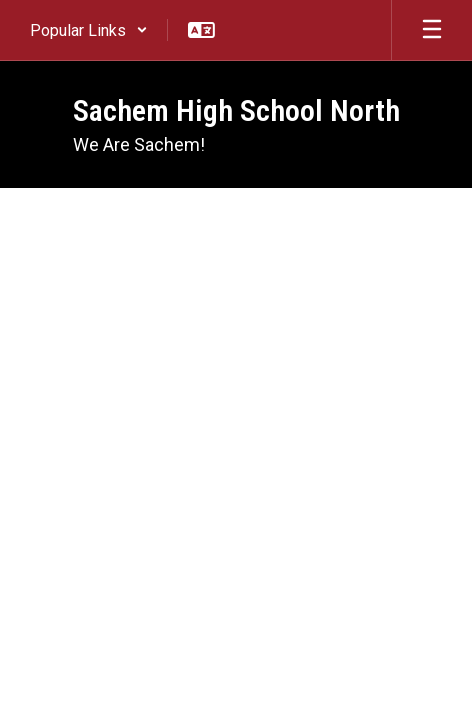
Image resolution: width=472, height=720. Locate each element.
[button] (89, 30)
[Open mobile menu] (432, 30)
